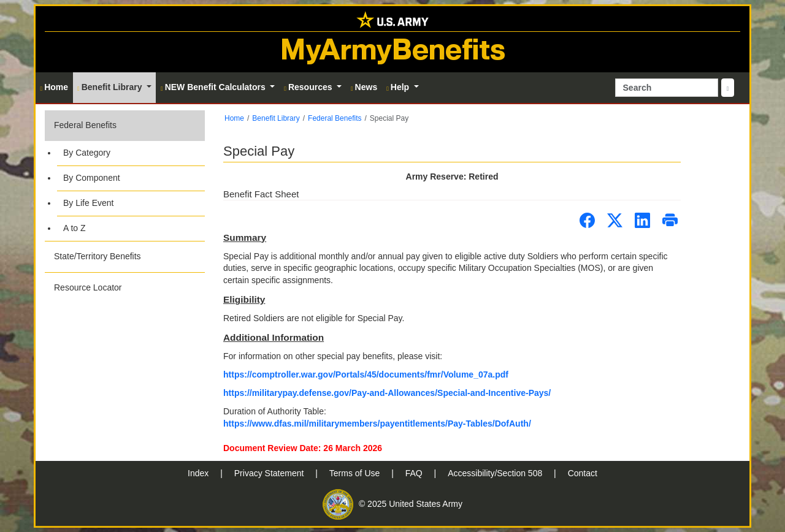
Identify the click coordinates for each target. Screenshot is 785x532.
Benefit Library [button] (111, 87)
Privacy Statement (270, 473)
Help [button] (399, 87)
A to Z (75, 228)
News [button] (364, 87)
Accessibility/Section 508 (496, 473)
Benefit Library (276, 118)
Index (199, 473)
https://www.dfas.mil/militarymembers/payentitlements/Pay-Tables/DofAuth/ (377, 424)
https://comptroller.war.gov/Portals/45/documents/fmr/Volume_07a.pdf (366, 374)
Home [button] (55, 87)
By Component (92, 178)
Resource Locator (88, 287)
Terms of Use (356, 473)
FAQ (415, 473)
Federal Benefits (85, 125)
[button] (125, 176)
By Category (87, 153)
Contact (583, 473)
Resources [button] (309, 87)
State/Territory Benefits (98, 256)
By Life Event (89, 203)
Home (234, 118)
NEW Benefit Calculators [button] (214, 87)
